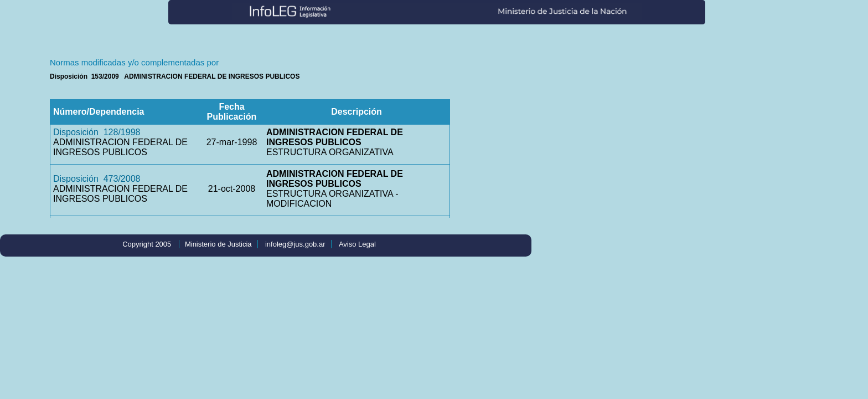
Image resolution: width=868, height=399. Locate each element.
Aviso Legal (357, 244)
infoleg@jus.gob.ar (295, 244)
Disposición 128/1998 (97, 132)
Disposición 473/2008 (97, 179)
